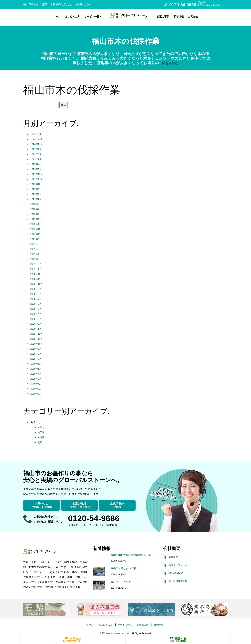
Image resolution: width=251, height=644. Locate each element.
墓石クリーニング (121, 579)
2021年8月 (37, 241)
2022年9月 (37, 186)
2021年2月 (37, 261)
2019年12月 (38, 330)
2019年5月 (37, 365)
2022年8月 (37, 191)
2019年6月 (37, 360)
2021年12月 (38, 226)
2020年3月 (37, 316)
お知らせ (43, 424)
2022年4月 (37, 206)
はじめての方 (72, 16)
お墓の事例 (163, 16)
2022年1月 (37, 221)
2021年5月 (37, 246)
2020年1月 (37, 325)
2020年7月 (37, 296)
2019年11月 (38, 335)
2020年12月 (38, 271)
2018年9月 (37, 385)
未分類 (42, 434)
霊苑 (40, 439)
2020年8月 (37, 291)
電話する (178, 638)
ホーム (57, 16)
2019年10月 (38, 341)
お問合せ (193, 16)
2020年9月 (37, 286)
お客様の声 (145, 621)
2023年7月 (37, 156)
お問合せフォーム (179, 562)
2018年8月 (37, 390)
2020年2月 (37, 321)
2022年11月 (38, 176)
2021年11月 (38, 231)
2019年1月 (37, 380)
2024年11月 (38, 141)
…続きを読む (169, 60)
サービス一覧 (125, 621)
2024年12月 (38, 136)
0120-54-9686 (183, 5)
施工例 (42, 429)
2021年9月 (37, 236)
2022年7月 (37, 196)
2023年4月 (37, 161)
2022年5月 (37, 201)
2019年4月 (37, 370)
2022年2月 (37, 216)
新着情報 (179, 16)
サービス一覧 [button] (93, 16)
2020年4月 (37, 310)
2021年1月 (37, 266)
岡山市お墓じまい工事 (123, 565)
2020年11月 (38, 276)
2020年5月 (37, 305)
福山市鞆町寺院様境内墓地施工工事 (131, 552)
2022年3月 (37, 211)
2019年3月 (37, 375)
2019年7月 (37, 355)
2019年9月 (37, 345)
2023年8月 (37, 151)
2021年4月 (37, 251)
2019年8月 (37, 350)
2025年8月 (37, 131)
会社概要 (174, 554)
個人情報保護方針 (179, 577)
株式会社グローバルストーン (119, 630)
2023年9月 (37, 146)
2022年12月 (38, 171)
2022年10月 (38, 181)
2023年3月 (37, 166)
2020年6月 (37, 301)
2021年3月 (37, 256)
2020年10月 (38, 281)
